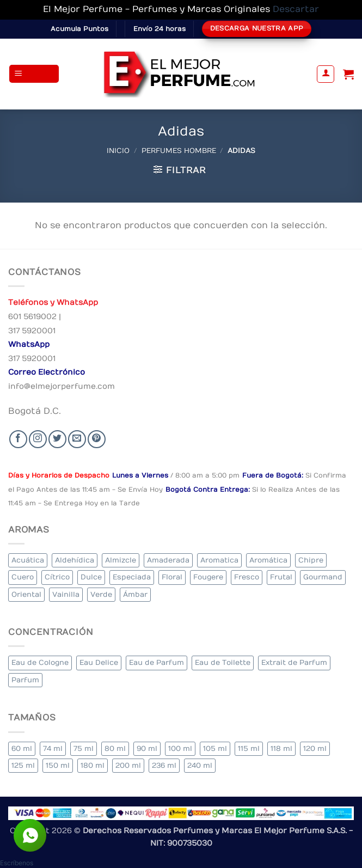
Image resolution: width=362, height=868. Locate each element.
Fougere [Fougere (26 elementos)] (208, 577)
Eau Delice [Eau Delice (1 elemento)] (99, 662)
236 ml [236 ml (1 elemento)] (164, 765)
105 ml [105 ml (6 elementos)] (215, 748)
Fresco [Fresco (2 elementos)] (247, 577)
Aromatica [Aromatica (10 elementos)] (219, 560)
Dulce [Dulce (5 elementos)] (91, 577)
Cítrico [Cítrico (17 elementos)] (57, 577)
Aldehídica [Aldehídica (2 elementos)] (75, 560)
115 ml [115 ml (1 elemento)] (249, 748)
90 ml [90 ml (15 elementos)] (147, 748)
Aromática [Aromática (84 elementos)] (268, 560)
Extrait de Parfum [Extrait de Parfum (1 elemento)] (294, 662)
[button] (34, 74)
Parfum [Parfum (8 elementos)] (25, 680)
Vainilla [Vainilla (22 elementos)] (66, 594)
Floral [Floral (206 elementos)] (172, 577)
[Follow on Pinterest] (97, 439)
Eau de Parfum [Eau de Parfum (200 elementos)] (157, 662)
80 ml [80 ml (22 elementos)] (115, 748)
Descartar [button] (296, 9)
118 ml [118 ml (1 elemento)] (281, 748)
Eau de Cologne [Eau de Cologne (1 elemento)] (40, 662)
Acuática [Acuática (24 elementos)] (28, 560)
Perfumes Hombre (179, 151)
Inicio (118, 151)
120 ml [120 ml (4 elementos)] (315, 748)
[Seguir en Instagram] (38, 439)
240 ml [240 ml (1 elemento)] (200, 765)
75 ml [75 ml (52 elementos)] (84, 748)
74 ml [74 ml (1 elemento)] (53, 748)
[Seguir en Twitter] (57, 439)
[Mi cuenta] (326, 74)
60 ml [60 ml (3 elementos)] (22, 748)
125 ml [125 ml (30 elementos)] (23, 765)
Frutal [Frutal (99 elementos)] (281, 577)
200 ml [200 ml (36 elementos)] (128, 765)
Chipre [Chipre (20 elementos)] (311, 560)
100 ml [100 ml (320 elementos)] (180, 748)
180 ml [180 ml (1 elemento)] (93, 765)
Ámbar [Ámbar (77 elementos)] (135, 594)
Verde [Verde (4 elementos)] (101, 594)
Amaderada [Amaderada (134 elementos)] (168, 560)
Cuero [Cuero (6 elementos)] (23, 577)
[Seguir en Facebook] (18, 439)
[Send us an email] (77, 439)
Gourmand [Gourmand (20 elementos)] (323, 577)
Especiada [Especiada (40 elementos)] (132, 577)
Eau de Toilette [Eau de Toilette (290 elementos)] (223, 662)
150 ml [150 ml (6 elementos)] (58, 765)
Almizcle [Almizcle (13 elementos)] (121, 560)
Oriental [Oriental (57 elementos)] (26, 594)
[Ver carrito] (348, 74)
